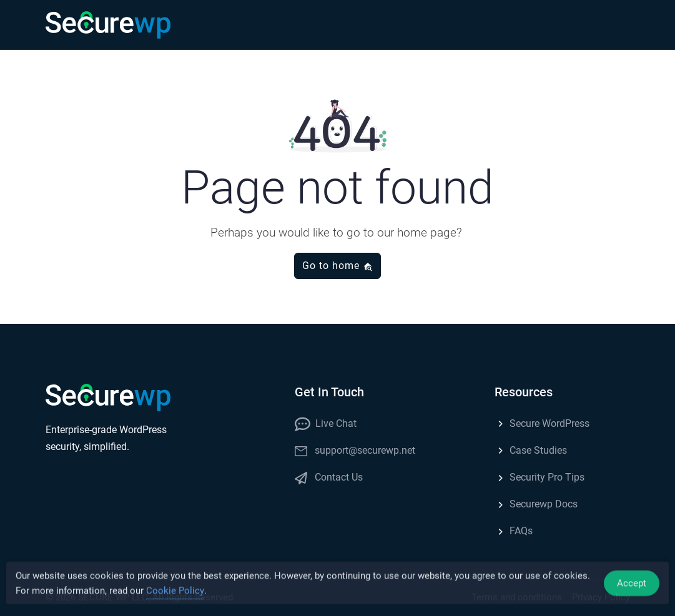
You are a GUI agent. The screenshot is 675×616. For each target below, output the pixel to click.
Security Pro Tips (540, 477)
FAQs (514, 531)
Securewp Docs (536, 504)
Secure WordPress (542, 423)
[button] (618, 25)
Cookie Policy (175, 592)
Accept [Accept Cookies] (632, 585)
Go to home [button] (337, 266)
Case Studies (531, 450)
